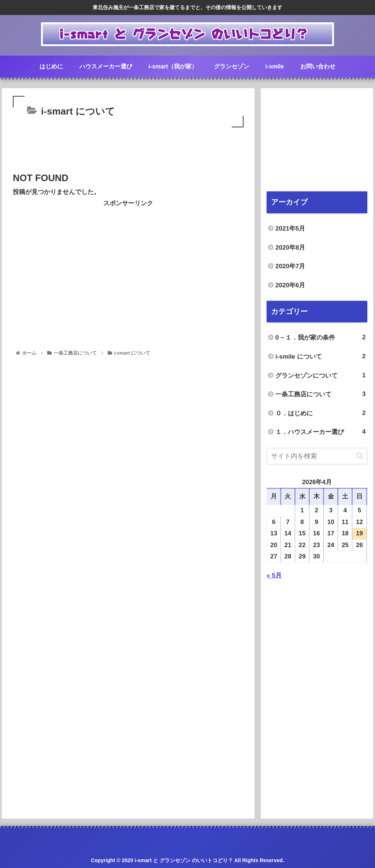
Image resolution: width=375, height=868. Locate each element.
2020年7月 (290, 266)
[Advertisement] (128, 151)
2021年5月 (290, 229)
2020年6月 (290, 285)
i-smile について (320, 357)
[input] (317, 456)
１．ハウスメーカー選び (320, 432)
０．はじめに (320, 413)
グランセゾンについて (320, 376)
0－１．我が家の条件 (320, 338)
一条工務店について (320, 394)
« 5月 (274, 575)
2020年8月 (290, 248)
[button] (360, 456)
